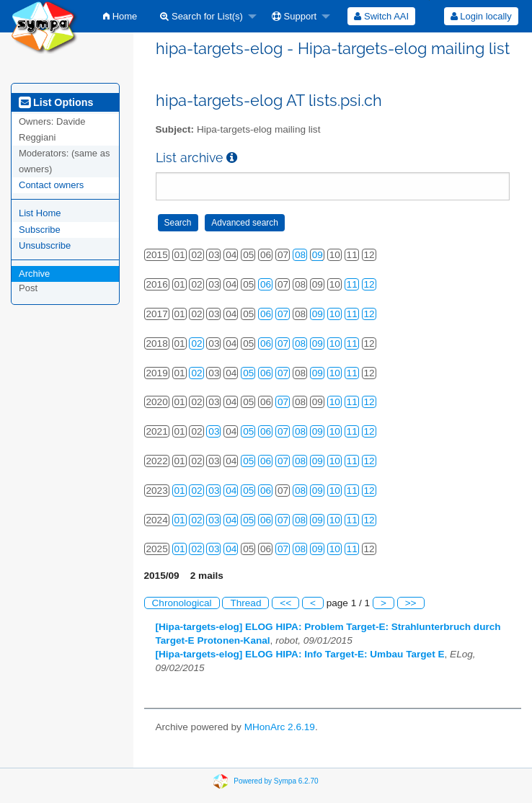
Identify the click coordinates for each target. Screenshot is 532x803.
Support (294, 16)
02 (196, 343)
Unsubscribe (45, 245)
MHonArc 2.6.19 (280, 727)
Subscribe (40, 230)
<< (285, 603)
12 (369, 284)
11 (352, 284)
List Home (40, 213)
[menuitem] (120, 16)
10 (335, 314)
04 (231, 491)
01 (180, 491)
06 (266, 284)
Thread (245, 603)
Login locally (481, 16)
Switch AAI (381, 16)
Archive (34, 274)
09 (318, 255)
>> (411, 603)
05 (248, 373)
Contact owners (51, 185)
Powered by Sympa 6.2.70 (276, 781)
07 (283, 314)
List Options (56, 102)
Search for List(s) (201, 16)
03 (214, 431)
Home (120, 16)
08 (300, 255)
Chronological (182, 603)
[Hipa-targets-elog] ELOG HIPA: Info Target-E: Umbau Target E (300, 654)
